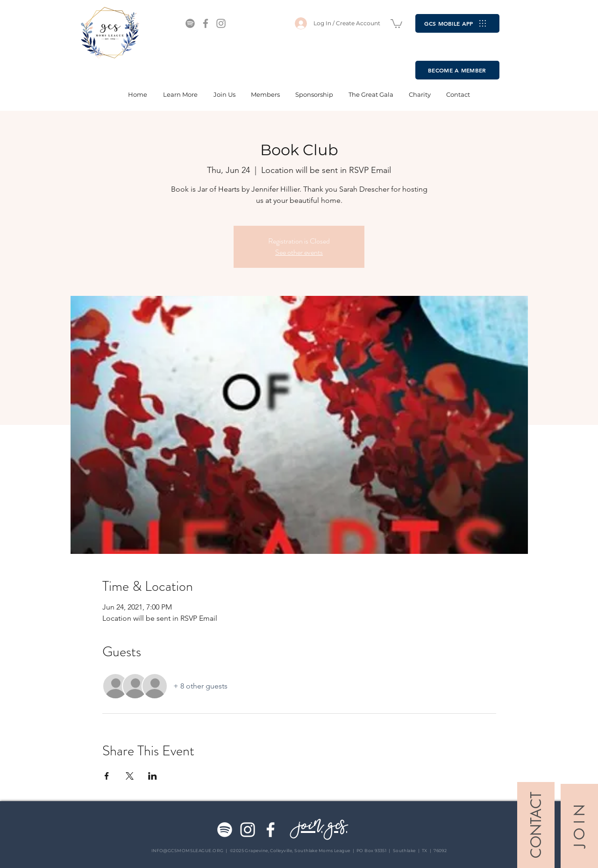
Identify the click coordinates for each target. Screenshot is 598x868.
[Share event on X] (130, 776)
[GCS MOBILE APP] (457, 23)
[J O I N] (579, 826)
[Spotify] (190, 23)
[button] (396, 23)
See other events (299, 252)
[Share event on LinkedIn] (153, 776)
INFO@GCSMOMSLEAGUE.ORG (188, 850)
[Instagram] (221, 23)
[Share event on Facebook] (107, 776)
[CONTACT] (536, 825)
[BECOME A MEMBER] (457, 70)
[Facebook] (206, 23)
